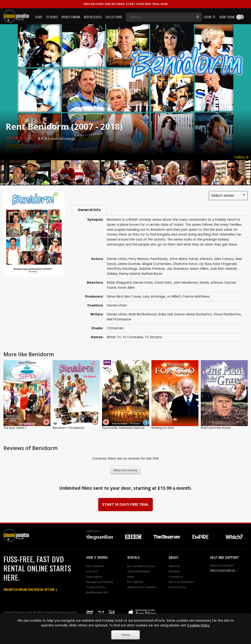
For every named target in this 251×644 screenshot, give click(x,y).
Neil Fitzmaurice (119, 319)
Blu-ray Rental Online (141, 566)
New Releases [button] (93, 17)
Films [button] (38, 17)
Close (126, 635)
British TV (114, 337)
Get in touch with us (223, 570)
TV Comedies (133, 337)
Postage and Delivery (100, 582)
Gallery (242, 157)
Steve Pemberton (227, 314)
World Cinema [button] (71, 17)
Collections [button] (114, 17)
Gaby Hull (165, 314)
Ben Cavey (133, 297)
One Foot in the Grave (215, 428)
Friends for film (96, 587)
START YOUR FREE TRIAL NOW (125, 4)
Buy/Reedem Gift (97, 592)
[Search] (160, 17)
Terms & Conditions (181, 582)
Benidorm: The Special (68, 428)
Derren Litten (117, 305)
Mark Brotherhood (142, 314)
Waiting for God (162, 428)
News (131, 577)
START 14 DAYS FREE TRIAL (125, 504)
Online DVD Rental (139, 571)
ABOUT (174, 557)
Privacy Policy (177, 587)
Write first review (126, 470)
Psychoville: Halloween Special (123, 428)
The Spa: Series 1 (15, 428)
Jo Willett (174, 297)
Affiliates (174, 571)
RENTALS (134, 557)
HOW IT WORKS (97, 557)
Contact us (176, 577)
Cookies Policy (198, 625)
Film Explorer (135, 582)
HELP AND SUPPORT (225, 557)
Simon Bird (115, 297)
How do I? (92, 571)
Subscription (94, 577)
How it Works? (95, 566)
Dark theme (227, 17)
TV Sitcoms (153, 337)
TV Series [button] (52, 17)
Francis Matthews (196, 297)
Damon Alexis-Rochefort (193, 314)
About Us (174, 566)
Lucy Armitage (154, 297)
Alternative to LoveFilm (141, 587)
